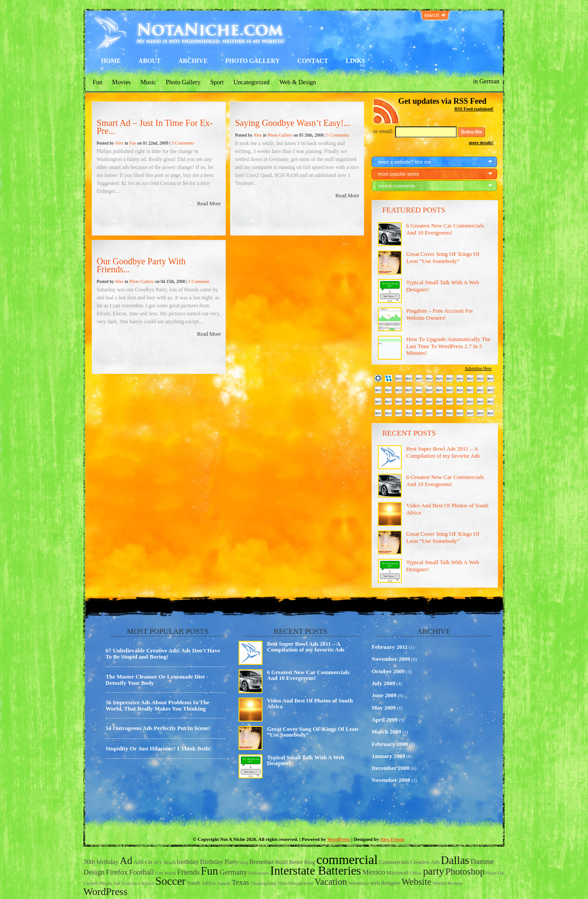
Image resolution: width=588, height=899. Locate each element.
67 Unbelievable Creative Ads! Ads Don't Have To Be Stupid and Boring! (163, 654)
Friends (188, 872)
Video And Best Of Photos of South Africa (310, 703)
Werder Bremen (447, 883)
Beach (170, 862)
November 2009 (391, 659)
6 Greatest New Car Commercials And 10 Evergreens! (445, 229)
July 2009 (383, 683)
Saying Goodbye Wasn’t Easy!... (293, 123)
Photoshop (465, 872)
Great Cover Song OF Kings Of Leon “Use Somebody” (443, 257)
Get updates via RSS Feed (442, 101)
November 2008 (391, 780)
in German (486, 81)
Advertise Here (478, 368)
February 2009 (390, 744)
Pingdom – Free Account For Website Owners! (440, 314)
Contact (313, 61)
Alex (119, 143)
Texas (241, 882)
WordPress (339, 839)
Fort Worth (166, 873)
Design (94, 872)
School (148, 883)
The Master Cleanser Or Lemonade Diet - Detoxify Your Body (157, 680)
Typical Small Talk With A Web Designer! (306, 760)
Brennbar (261, 862)
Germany (233, 872)
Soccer (171, 881)
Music (148, 82)
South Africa (202, 883)
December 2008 (390, 768)
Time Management (295, 883)
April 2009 (385, 720)
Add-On (143, 862)
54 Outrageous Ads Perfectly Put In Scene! (158, 728)
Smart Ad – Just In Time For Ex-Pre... (155, 127)
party (433, 871)
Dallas (455, 860)
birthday (188, 862)
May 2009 (384, 708)
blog (244, 862)
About (149, 61)
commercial (347, 860)
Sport (217, 82)
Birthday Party (219, 862)
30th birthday (101, 862)
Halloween (259, 873)
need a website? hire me (404, 162)
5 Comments (338, 135)
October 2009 (388, 671)
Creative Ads (425, 862)
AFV (158, 862)
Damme (482, 862)
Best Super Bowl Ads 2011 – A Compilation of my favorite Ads (443, 452)
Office (416, 873)
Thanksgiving (263, 883)
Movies (122, 82)
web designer (385, 883)
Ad (126, 860)
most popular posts (398, 174)
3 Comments (182, 143)
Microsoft (397, 873)
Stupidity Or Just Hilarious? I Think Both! (158, 748)
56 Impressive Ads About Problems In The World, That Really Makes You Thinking (157, 705)
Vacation (331, 882)
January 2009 (388, 756)
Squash (224, 883)
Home (111, 61)
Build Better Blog (295, 862)
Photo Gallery (253, 61)
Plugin (106, 883)
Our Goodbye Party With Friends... (141, 265)
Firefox (117, 872)
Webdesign (359, 883)
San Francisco (126, 883)
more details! (481, 143)
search (432, 15)
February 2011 (390, 647)
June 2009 (384, 695)
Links (356, 61)
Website (416, 882)
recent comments (396, 186)
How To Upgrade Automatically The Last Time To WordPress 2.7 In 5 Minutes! (448, 346)
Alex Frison (392, 839)
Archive (193, 61)
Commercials (394, 862)
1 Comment (198, 281)
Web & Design (298, 82)
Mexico (374, 872)
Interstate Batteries (316, 871)
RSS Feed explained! (474, 109)
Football (141, 872)
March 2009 (386, 732)
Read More (209, 204)
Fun (98, 82)
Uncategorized (251, 82)
